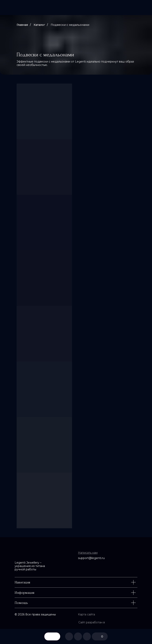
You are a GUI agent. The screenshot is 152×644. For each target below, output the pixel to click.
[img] (76, 8)
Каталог (39, 25)
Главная (22, 25)
